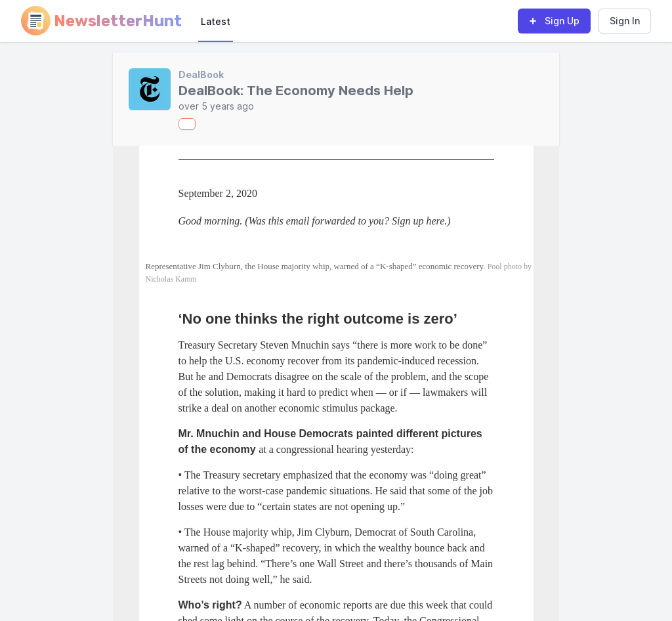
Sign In (625, 21)
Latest (216, 21)
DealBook (201, 75)
